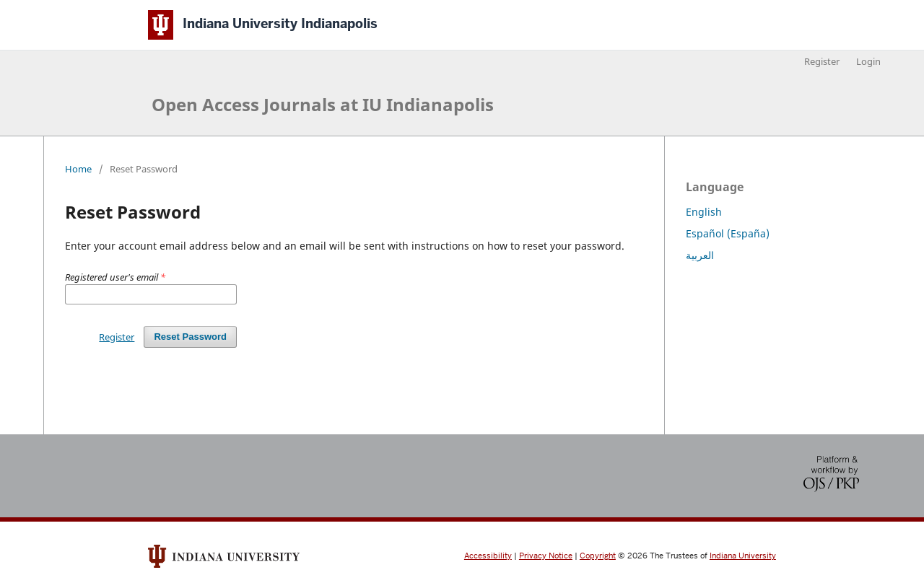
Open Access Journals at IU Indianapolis (323, 104)
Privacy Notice (546, 556)
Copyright (598, 556)
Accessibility (488, 556)
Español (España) (728, 233)
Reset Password (190, 337)
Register (822, 61)
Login (868, 61)
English (704, 212)
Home (78, 169)
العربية (700, 255)
